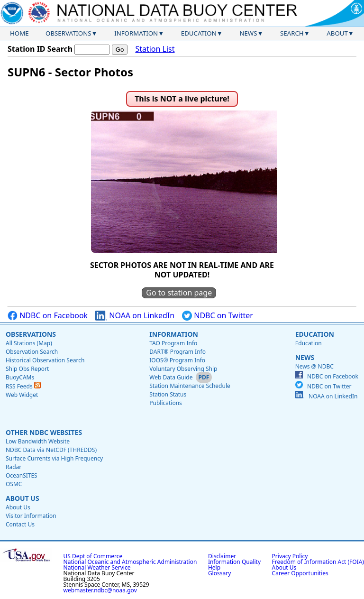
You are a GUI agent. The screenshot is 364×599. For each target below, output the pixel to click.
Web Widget (22, 395)
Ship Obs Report (27, 369)
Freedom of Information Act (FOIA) (318, 562)
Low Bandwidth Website (38, 441)
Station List (155, 49)
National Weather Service (97, 567)
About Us (23, 498)
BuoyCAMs (20, 377)
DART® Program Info (177, 352)
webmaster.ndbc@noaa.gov (100, 590)
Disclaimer (222, 556)
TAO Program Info (173, 343)
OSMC (14, 484)
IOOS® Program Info (177, 360)
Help (214, 567)
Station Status (168, 394)
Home (19, 33)
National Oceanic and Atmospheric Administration (130, 562)
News (248, 33)
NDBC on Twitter (218, 316)
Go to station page (179, 293)
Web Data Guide (171, 377)
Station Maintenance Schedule (190, 386)
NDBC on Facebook (48, 316)
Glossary (219, 573)
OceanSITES (22, 475)
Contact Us (20, 524)
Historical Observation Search (45, 360)
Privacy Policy (290, 556)
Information (136, 33)
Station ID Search (40, 49)
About (337, 33)
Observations (68, 33)
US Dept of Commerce (93, 556)
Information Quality (234, 562)
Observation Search (32, 352)
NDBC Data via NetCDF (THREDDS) (51, 450)
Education (199, 33)
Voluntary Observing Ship (183, 369)
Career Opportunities (300, 573)
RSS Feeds (23, 386)
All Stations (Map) (29, 343)
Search (292, 33)
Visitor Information (31, 516)
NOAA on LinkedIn (135, 316)
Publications (166, 403)
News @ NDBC (314, 366)
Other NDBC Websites (44, 432)
